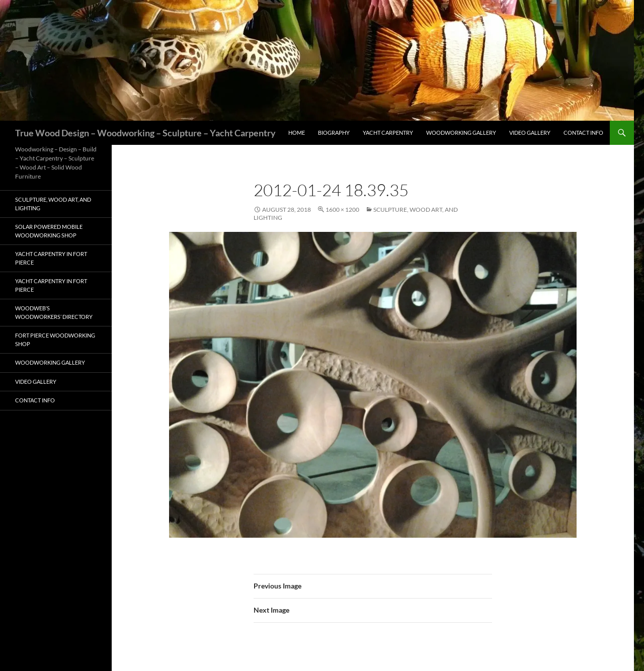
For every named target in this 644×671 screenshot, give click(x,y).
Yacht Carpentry (388, 133)
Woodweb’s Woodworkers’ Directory (54, 312)
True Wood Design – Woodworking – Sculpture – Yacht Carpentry (145, 133)
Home (297, 133)
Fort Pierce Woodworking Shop (55, 340)
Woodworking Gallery (461, 133)
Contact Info (583, 133)
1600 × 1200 (342, 209)
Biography (334, 133)
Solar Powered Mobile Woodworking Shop (49, 231)
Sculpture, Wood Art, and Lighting (53, 204)
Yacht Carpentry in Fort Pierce (51, 258)
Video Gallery (530, 133)
